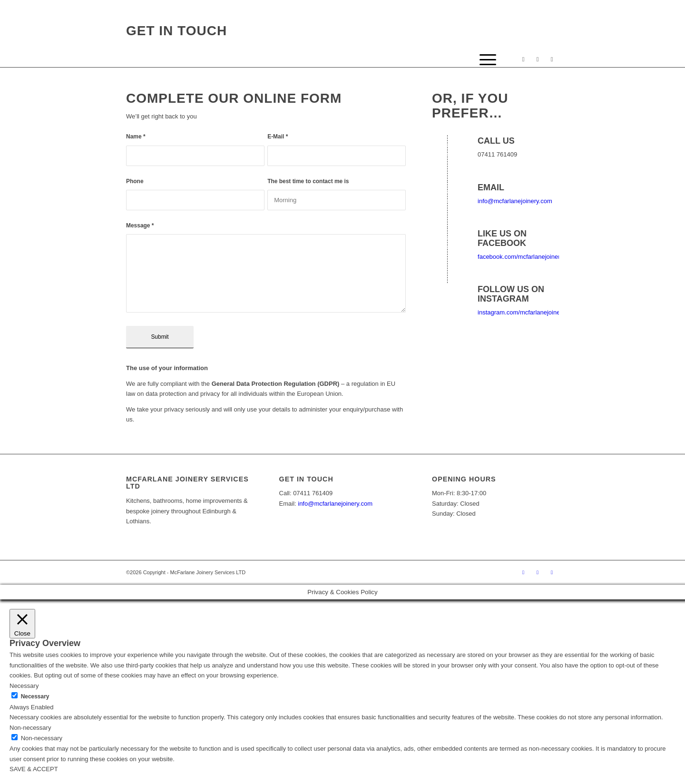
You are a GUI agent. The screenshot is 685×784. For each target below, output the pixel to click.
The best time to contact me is (308, 181)
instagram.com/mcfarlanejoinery (521, 312)
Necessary (35, 696)
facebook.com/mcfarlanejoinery (520, 257)
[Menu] (485, 60)
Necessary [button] (24, 686)
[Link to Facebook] (523, 59)
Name (136, 137)
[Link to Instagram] (538, 59)
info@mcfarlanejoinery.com (515, 201)
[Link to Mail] (552, 59)
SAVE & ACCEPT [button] (34, 769)
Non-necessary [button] (30, 728)
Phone (135, 181)
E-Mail (278, 137)
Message (140, 225)
